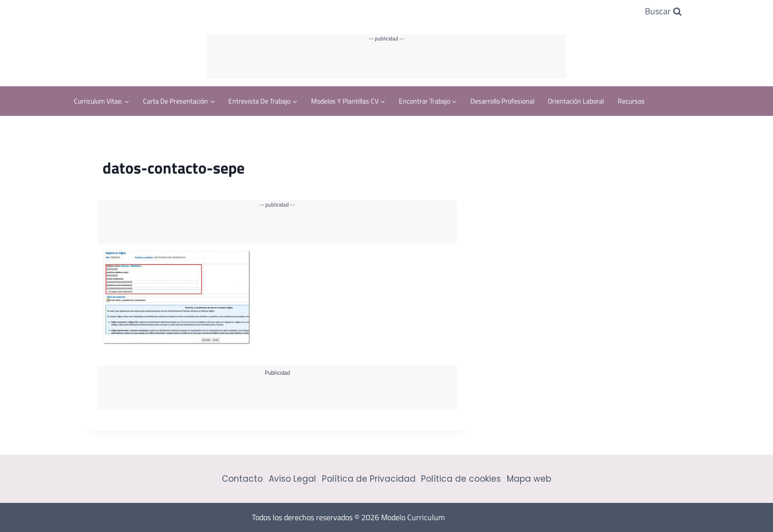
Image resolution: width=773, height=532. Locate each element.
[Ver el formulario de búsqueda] (663, 12)
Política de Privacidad (369, 479)
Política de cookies (461, 479)
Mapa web (529, 479)
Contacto (242, 479)
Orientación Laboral (576, 101)
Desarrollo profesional (502, 101)
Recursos (631, 101)
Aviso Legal (292, 479)
